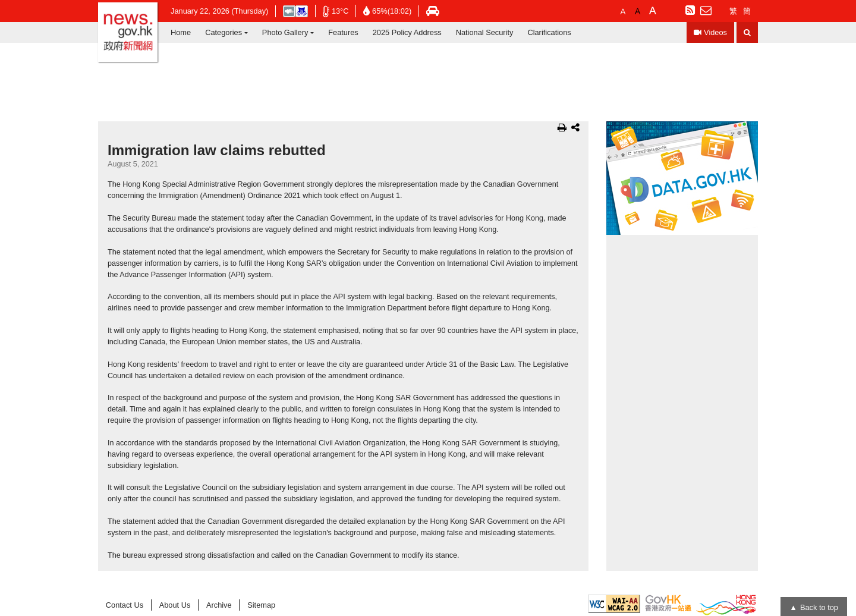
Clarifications (549, 32)
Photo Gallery (285, 32)
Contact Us (125, 605)
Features (343, 32)
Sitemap (261, 605)
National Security (485, 32)
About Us (175, 605)
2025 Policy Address (407, 32)
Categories (224, 32)
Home (181, 32)
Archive (219, 605)
